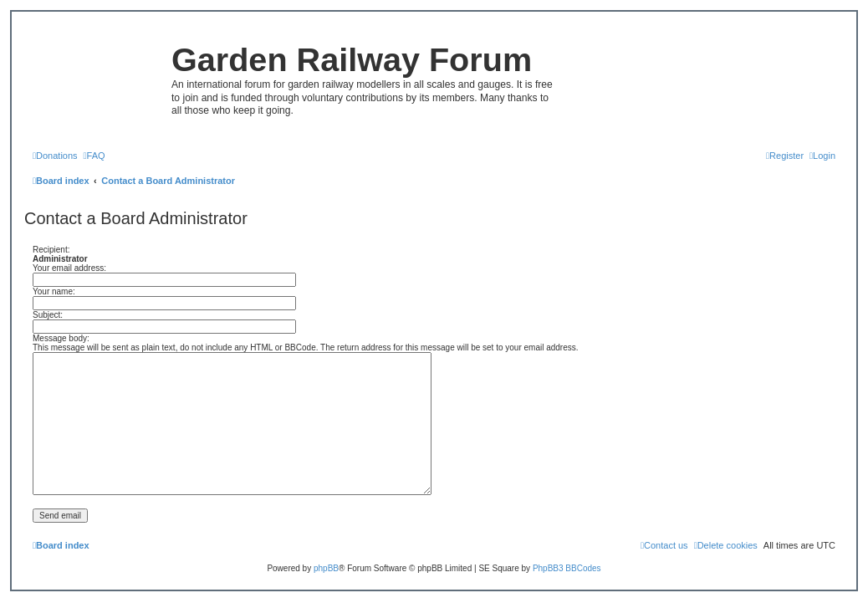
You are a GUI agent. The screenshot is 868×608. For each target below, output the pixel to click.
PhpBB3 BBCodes (567, 568)
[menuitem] (55, 156)
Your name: (54, 291)
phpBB (326, 568)
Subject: (48, 315)
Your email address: (69, 268)
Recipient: (51, 250)
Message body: (61, 338)
